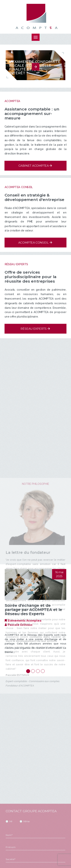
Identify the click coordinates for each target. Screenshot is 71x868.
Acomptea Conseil (34, 242)
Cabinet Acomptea (34, 166)
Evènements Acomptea (25, 621)
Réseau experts (34, 328)
